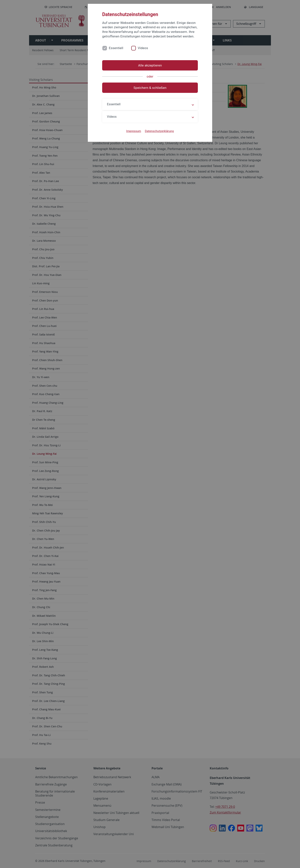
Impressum (134, 131)
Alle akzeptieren (150, 65)
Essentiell (116, 48)
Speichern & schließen (150, 88)
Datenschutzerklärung (159, 131)
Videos (143, 48)
